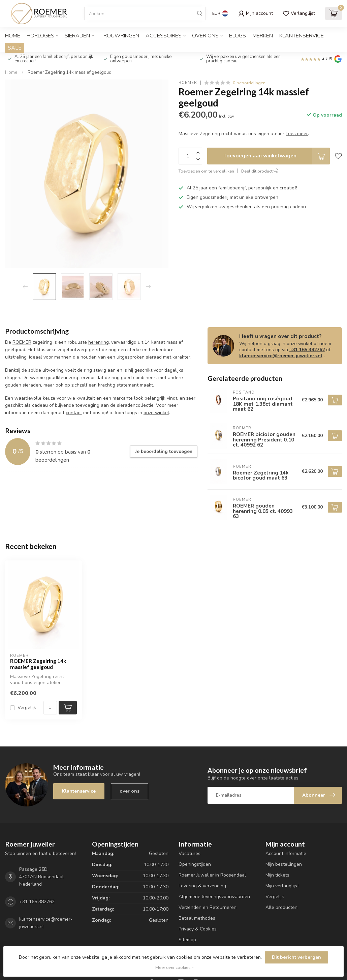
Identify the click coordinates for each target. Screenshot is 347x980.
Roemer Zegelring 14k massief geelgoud (70, 72)
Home (13, 36)
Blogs (238, 36)
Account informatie (286, 853)
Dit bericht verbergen (296, 957)
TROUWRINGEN (120, 36)
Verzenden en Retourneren (208, 907)
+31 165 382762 (307, 350)
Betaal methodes (197, 918)
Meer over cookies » (175, 967)
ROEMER (188, 83)
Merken (263, 36)
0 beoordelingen (249, 83)
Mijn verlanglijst (282, 886)
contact (74, 413)
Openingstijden (195, 864)
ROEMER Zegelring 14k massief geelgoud (38, 664)
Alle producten (281, 907)
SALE (15, 48)
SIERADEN (77, 36)
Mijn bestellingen (284, 864)
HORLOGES (40, 36)
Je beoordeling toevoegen (164, 452)
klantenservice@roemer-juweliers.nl (281, 356)
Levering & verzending (202, 886)
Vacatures (190, 853)
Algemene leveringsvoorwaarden (214, 897)
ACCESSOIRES (164, 36)
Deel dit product (260, 171)
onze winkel (156, 413)
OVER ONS (205, 36)
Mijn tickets (277, 875)
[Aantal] (50, 708)
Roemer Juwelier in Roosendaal (212, 875)
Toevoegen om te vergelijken (206, 171)
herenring (99, 342)
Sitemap (187, 940)
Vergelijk (27, 708)
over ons (130, 791)
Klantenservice (302, 36)
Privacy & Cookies (198, 929)
